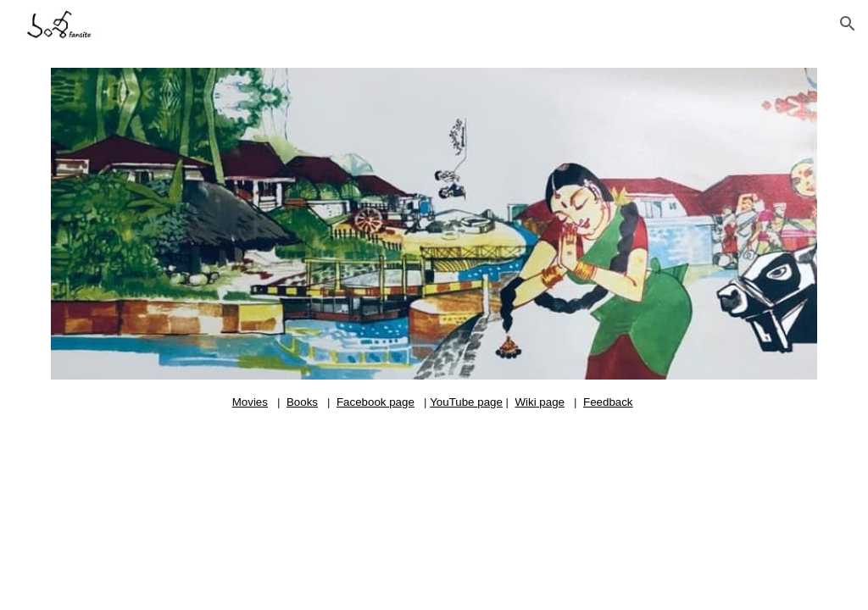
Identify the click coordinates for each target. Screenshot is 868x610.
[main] (434, 402)
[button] (848, 24)
